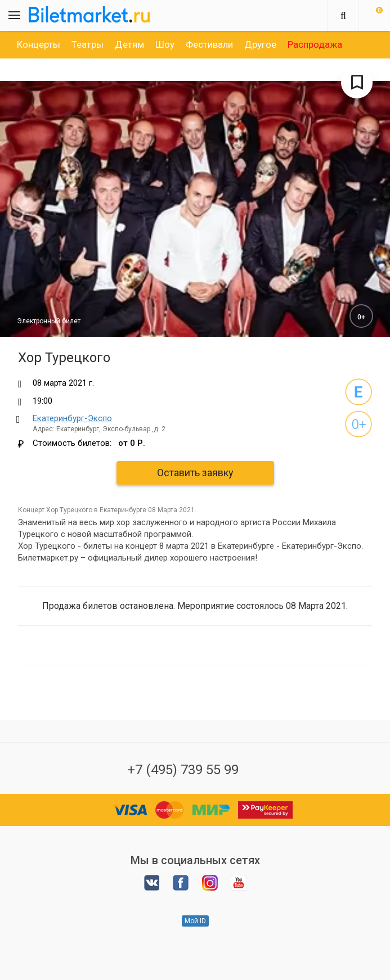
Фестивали (209, 44)
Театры (88, 44)
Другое (260, 44)
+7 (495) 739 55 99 (183, 770)
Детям (129, 44)
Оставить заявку (195, 473)
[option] (39, 44)
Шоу (165, 44)
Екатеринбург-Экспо (72, 418)
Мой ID (195, 921)
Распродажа (315, 44)
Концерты (39, 44)
